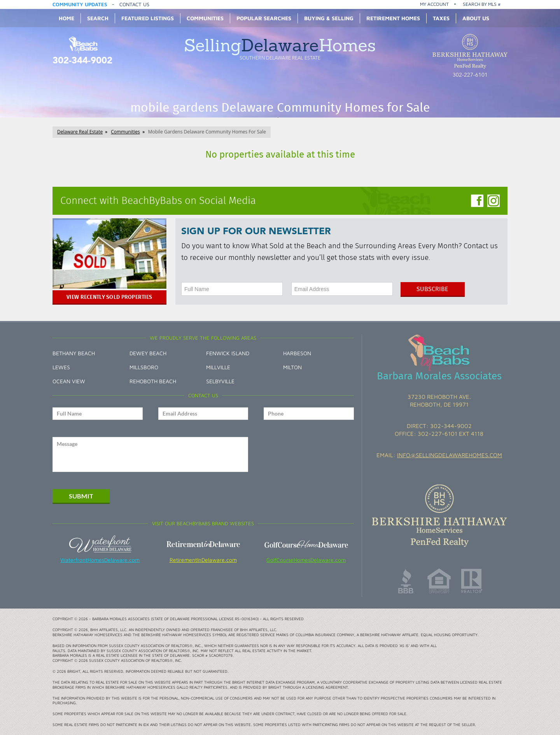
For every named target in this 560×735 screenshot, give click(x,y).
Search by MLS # (482, 4)
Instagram (493, 201)
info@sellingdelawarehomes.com (450, 455)
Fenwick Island (228, 353)
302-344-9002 (82, 61)
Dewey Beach (148, 353)
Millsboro (144, 367)
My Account (434, 4)
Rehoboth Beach (153, 381)
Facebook (477, 201)
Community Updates (80, 4)
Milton (292, 367)
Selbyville (220, 381)
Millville (218, 367)
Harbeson (297, 353)
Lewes (61, 367)
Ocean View (69, 381)
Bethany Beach (74, 353)
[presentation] (309, 454)
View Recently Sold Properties (109, 297)
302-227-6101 (470, 75)
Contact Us (134, 4)
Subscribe (432, 289)
